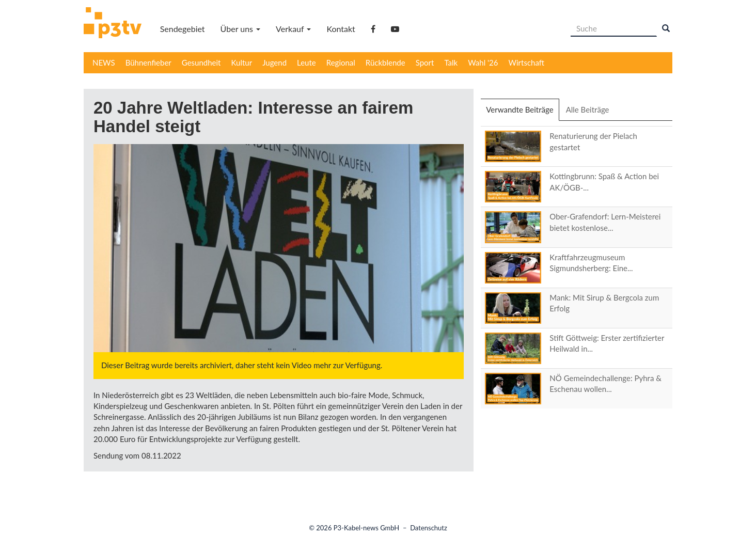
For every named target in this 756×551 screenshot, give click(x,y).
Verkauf (293, 29)
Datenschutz (429, 528)
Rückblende (385, 62)
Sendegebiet (183, 29)
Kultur (242, 62)
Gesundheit (201, 62)
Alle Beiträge (588, 109)
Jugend (274, 62)
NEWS (104, 62)
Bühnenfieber (148, 62)
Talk (451, 62)
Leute (306, 62)
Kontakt (341, 29)
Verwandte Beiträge (522, 113)
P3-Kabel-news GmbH (367, 528)
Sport (425, 62)
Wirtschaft (527, 62)
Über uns (240, 29)
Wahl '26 (483, 62)
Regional (341, 62)
